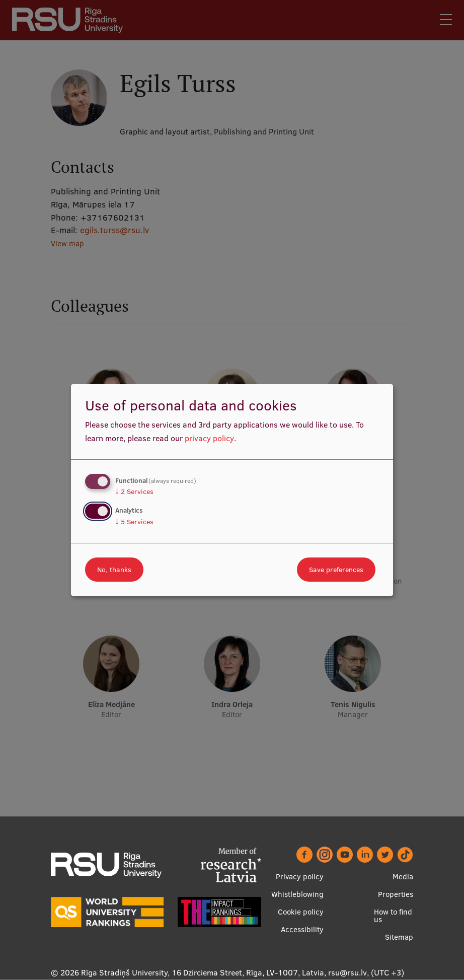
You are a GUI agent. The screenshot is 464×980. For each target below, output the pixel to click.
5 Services (134, 522)
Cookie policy (301, 912)
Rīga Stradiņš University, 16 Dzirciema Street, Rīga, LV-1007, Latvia (203, 972)
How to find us (393, 916)
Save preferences (336, 570)
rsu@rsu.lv (347, 972)
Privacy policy (300, 877)
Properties (396, 894)
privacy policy (209, 438)
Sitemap (399, 937)
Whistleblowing (297, 894)
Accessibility (302, 929)
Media (403, 877)
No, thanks (114, 570)
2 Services (134, 492)
